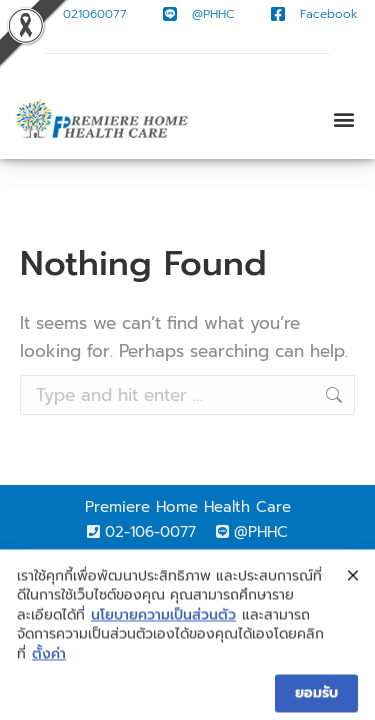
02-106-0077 (150, 532)
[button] (343, 119)
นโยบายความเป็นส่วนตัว (163, 629)
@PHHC (261, 532)
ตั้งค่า (49, 668)
